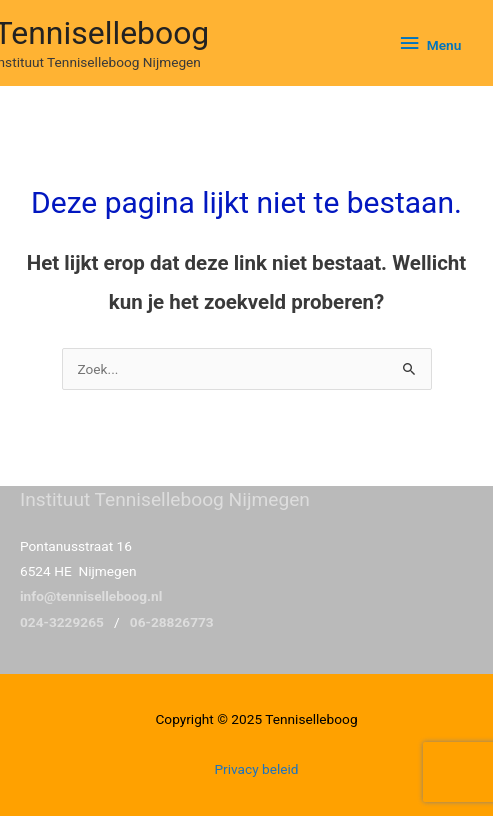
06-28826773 (172, 622)
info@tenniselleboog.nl (91, 596)
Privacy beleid (256, 769)
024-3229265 (62, 622)
